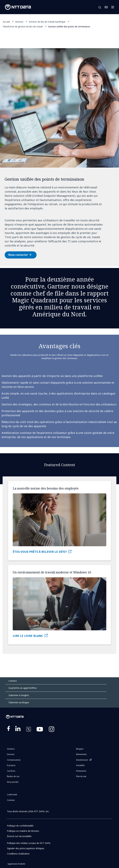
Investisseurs (82, 760)
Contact (13, 681)
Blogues (80, 749)
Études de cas (13, 776)
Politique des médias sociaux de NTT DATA (29, 843)
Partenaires (81, 771)
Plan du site (81, 776)
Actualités (80, 765)
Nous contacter (18, 255)
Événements (81, 754)
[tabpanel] (59, 157)
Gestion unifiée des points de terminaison (69, 26)
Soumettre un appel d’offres (23, 688)
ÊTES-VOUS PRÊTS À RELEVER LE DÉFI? (40, 552)
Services (19, 22)
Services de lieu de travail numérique (47, 22)
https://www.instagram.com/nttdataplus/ (52, 730)
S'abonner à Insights (19, 695)
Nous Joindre (106, 7)
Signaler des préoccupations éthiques (26, 848)
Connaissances (14, 760)
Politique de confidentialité (20, 826)
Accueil (6, 22)
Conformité (12, 795)
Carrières (11, 771)
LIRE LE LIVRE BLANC (28, 636)
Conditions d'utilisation (19, 854)
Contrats (11, 800)
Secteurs (11, 749)
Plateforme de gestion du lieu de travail (23, 27)
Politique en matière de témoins (23, 831)
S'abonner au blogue (19, 702)
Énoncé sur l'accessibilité (19, 836)
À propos (11, 765)
